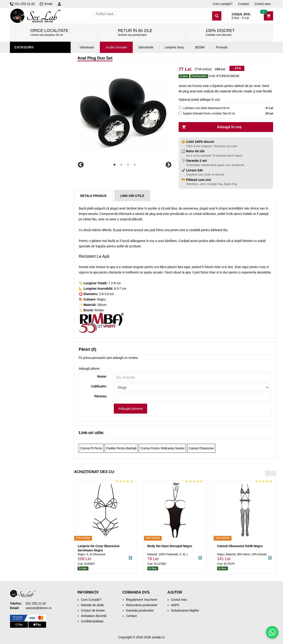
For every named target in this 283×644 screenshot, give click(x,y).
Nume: (102, 376)
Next (168, 165)
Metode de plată (92, 605)
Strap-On (24, 131)
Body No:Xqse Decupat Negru (170, 546)
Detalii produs (93, 196)
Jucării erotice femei (35, 138)
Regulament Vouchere (142, 600)
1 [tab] (115, 165)
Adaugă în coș (229, 127)
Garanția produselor (140, 610)
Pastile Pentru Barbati (121, 448)
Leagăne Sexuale (31, 165)
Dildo (20, 118)
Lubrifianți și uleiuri (34, 111)
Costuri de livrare (93, 610)
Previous (81, 165)
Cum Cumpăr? (91, 600)
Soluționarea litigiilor (185, 610)
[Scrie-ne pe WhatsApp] (272, 632)
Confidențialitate (92, 621)
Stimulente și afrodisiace (39, 77)
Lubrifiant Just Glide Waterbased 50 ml (206, 108)
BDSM (20, 125)
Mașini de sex (27, 158)
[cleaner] (180, 113)
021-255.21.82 (22, 4)
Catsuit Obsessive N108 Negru (240, 546)
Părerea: (101, 396)
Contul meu (263, 4)
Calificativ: (99, 386)
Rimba (99, 310)
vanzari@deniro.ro (39, 608)
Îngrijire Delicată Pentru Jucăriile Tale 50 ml (209, 114)
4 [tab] (135, 165)
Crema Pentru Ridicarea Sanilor (162, 448)
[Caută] (217, 16)
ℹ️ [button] (130, 558)
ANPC (175, 605)
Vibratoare (26, 91)
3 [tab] (128, 165)
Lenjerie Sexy (28, 104)
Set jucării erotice (33, 152)
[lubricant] (180, 108)
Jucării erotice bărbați (37, 84)
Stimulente (146, 47)
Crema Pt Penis (91, 448)
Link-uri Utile (132, 196)
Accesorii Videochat (34, 172)
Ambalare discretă (94, 616)
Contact (243, 4)
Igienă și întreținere (34, 98)
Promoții (23, 179)
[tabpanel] (125, 113)
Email (46, 4)
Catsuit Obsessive (201, 448)
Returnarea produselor (142, 605)
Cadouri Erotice (30, 145)
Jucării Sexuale (116, 47)
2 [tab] (121, 165)
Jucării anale (28, 57)
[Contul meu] (61, 4)
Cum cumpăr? (222, 4)
